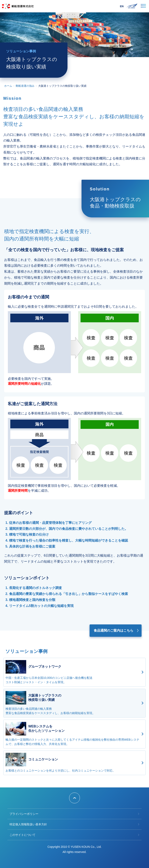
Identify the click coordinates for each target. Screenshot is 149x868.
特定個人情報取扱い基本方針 (28, 824)
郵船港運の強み (25, 86)
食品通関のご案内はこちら (114, 630)
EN (122, 6)
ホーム (8, 86)
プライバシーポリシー (24, 814)
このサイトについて (22, 835)
